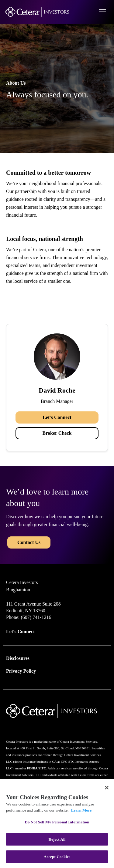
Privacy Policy (21, 671)
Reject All (57, 839)
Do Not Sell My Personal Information (57, 822)
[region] (57, 824)
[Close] (107, 788)
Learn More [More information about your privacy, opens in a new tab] (81, 810)
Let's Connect (57, 417)
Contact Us (29, 542)
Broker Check (57, 433)
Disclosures (18, 658)
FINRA (32, 768)
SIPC (42, 768)
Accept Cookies (57, 857)
